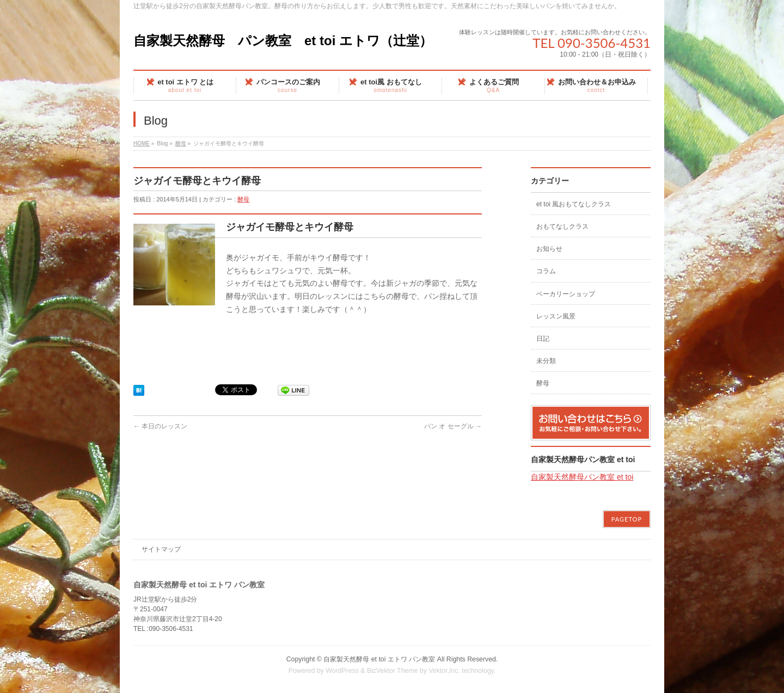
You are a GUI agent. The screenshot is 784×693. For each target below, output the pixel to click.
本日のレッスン (160, 426)
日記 (543, 339)
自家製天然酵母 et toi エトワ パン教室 (379, 659)
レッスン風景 (556, 316)
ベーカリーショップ (566, 294)
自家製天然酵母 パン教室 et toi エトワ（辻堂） (283, 41)
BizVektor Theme (393, 671)
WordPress (342, 671)
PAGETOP (627, 519)
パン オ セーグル (453, 426)
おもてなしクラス (562, 226)
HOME (142, 143)
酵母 (181, 143)
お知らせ (549, 249)
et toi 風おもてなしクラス (574, 204)
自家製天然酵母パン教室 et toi (583, 459)
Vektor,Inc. (444, 671)
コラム (546, 271)
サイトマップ (161, 549)
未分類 (546, 361)
